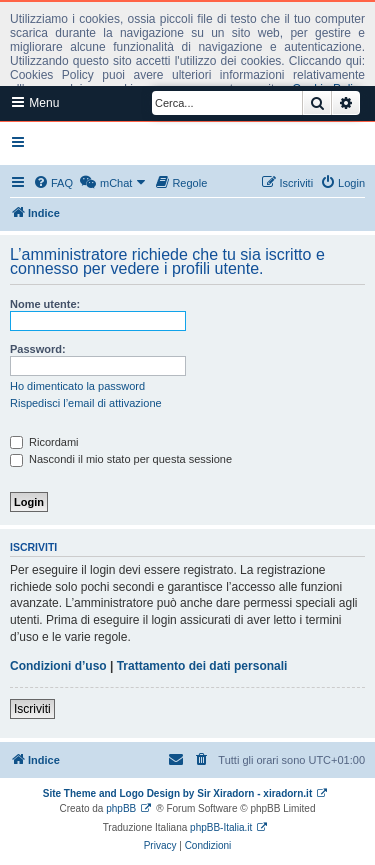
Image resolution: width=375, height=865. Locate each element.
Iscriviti (32, 709)
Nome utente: (45, 304)
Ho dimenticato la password (77, 386)
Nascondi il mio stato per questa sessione (121, 459)
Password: (38, 349)
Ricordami (44, 442)
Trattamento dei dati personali (202, 666)
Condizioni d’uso (58, 666)
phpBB (121, 808)
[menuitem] (53, 183)
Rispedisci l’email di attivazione (86, 403)
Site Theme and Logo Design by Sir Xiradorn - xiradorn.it (177, 793)
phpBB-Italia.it (221, 827)
